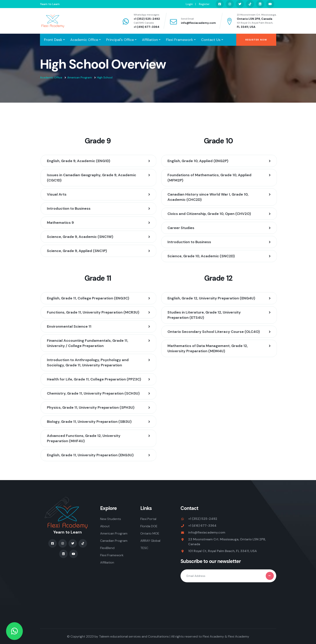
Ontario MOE (150, 533)
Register (204, 4)
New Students (111, 519)
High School (105, 77)
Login (189, 4)
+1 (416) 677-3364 (146, 27)
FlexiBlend (107, 548)
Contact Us (211, 40)
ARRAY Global (150, 541)
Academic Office (84, 40)
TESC (144, 548)
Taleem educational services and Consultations (134, 636)
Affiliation (150, 40)
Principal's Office (120, 40)
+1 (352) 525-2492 (147, 19)
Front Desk (53, 40)
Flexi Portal (148, 519)
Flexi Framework (180, 40)
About (105, 526)
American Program (80, 77)
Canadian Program (114, 541)
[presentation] (211, 593)
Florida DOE (149, 526)
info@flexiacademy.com (198, 23)
